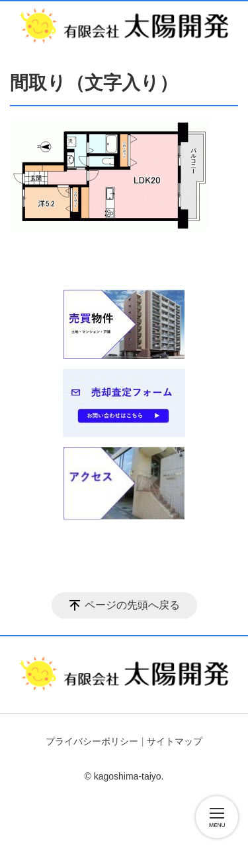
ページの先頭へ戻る (132, 605)
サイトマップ (175, 741)
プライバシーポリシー (92, 741)
